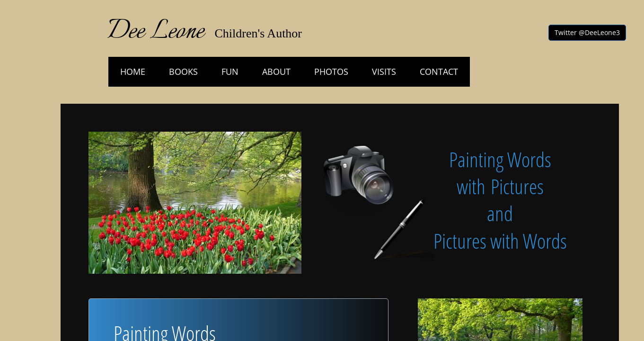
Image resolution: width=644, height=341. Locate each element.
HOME (133, 72)
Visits (384, 72)
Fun (230, 72)
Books (183, 72)
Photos (331, 72)
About (276, 72)
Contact (439, 72)
